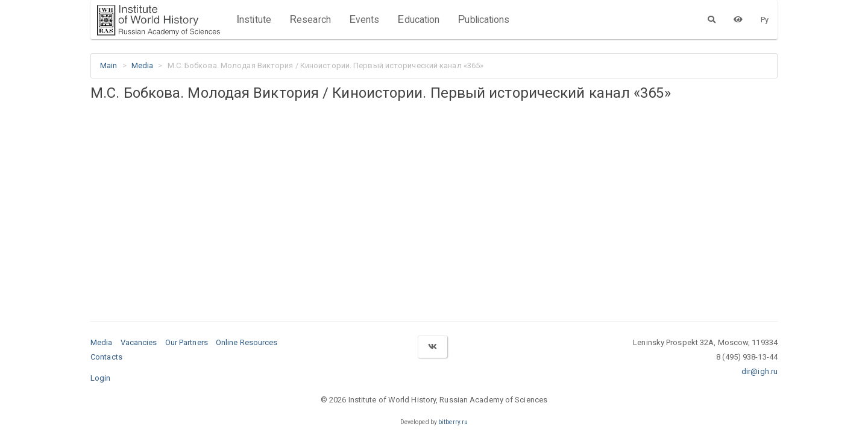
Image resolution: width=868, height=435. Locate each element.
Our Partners (187, 342)
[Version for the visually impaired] (738, 19)
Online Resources (247, 342)
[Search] (712, 19)
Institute (254, 19)
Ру (765, 20)
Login (101, 378)
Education (418, 19)
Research (310, 19)
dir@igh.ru (759, 371)
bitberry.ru (453, 422)
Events (364, 19)
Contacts (106, 357)
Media (143, 65)
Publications (483, 19)
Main (108, 65)
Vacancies (139, 342)
